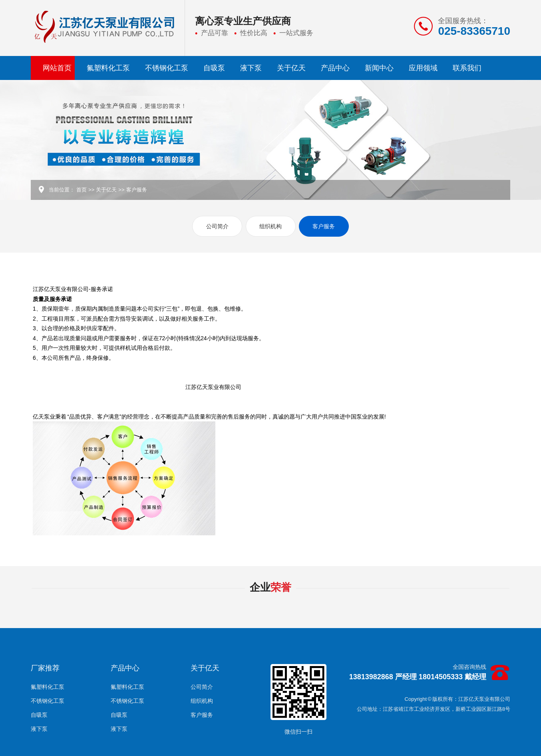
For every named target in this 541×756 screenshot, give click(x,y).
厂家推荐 (45, 668)
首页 (82, 190)
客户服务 (137, 190)
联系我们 (467, 68)
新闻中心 (379, 68)
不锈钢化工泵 (167, 68)
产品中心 (335, 68)
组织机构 (270, 226)
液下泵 (251, 68)
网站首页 (57, 68)
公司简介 (217, 226)
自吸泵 (214, 68)
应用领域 (423, 68)
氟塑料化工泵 (108, 68)
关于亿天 (291, 68)
